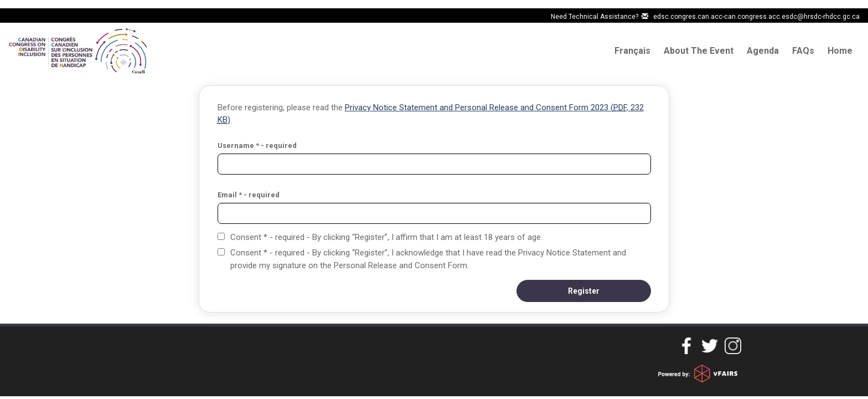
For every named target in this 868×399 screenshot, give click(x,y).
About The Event (699, 51)
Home (840, 51)
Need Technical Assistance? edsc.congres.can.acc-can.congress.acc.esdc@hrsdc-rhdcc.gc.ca (705, 17)
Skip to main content (40, 16)
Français (632, 51)
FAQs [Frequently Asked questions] (803, 51)
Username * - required (257, 145)
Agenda (763, 51)
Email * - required (249, 195)
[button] (584, 291)
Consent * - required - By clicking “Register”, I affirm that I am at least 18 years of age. (386, 237)
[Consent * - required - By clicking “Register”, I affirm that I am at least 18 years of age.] (221, 236)
